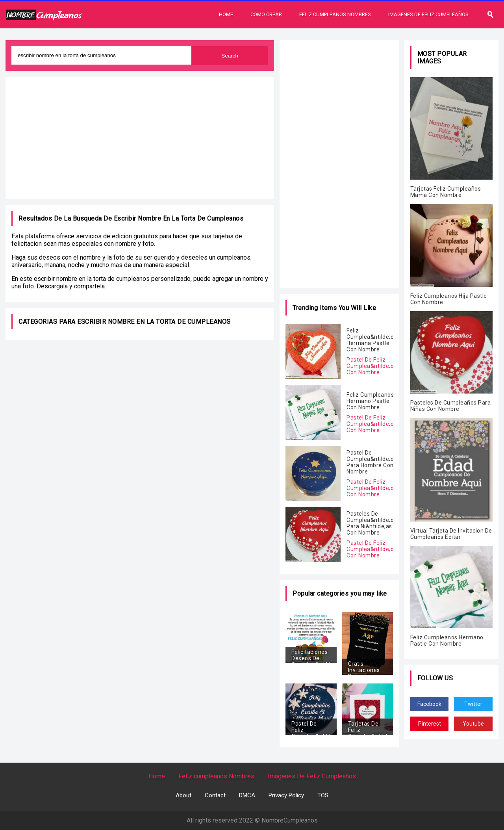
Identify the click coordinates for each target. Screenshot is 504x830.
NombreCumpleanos (290, 820)
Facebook (429, 704)
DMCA (247, 795)
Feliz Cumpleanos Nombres (335, 14)
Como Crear (266, 14)
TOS (323, 795)
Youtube (473, 724)
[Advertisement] (140, 138)
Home (226, 14)
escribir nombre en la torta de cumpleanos (179, 218)
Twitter (473, 704)
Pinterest (430, 724)
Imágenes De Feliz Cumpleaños (428, 14)
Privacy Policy (286, 795)
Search (230, 56)
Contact (215, 795)
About (183, 795)
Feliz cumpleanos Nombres (216, 776)
